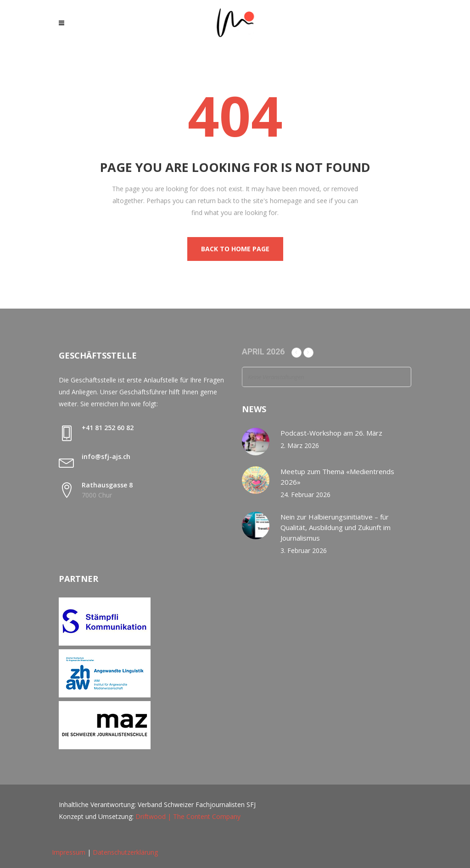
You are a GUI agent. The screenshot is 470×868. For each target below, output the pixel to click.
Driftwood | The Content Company (188, 816)
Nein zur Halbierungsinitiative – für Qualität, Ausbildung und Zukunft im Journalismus (336, 527)
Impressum (69, 852)
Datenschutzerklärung (125, 852)
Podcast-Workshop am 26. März (331, 433)
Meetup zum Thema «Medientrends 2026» (337, 477)
